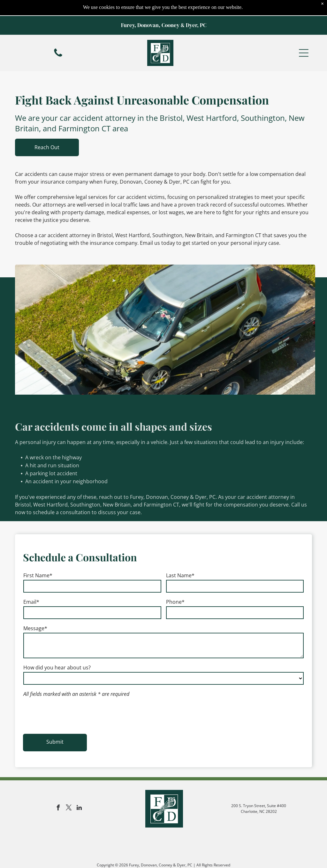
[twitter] (69, 763)
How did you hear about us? (57, 652)
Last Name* (180, 559)
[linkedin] (79, 763)
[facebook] (58, 763)
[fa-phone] (58, 40)
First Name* (38, 559)
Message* (35, 612)
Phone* (175, 586)
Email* (31, 586)
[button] (304, 37)
